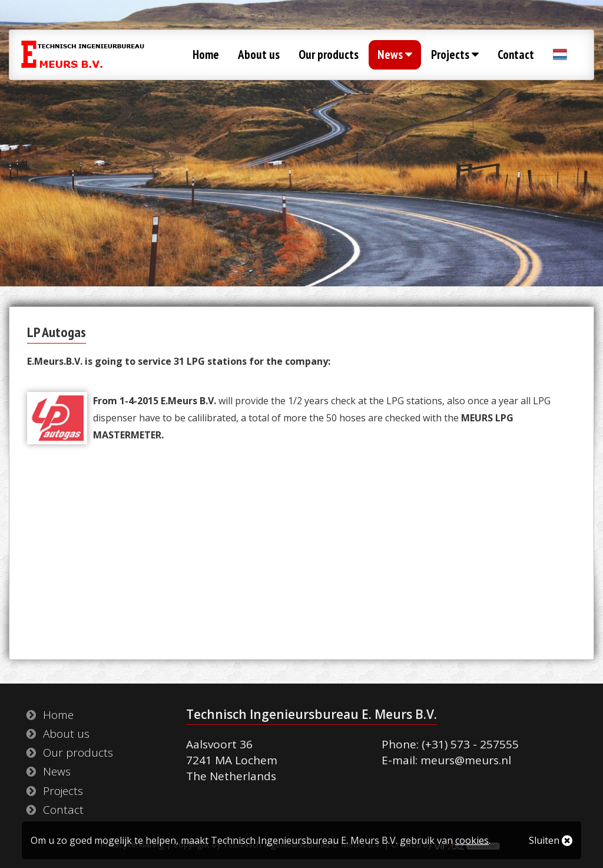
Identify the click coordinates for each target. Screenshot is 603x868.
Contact (516, 55)
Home (206, 55)
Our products (329, 55)
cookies (472, 840)
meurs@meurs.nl (466, 760)
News (395, 55)
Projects (455, 55)
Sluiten (551, 840)
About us (259, 55)
